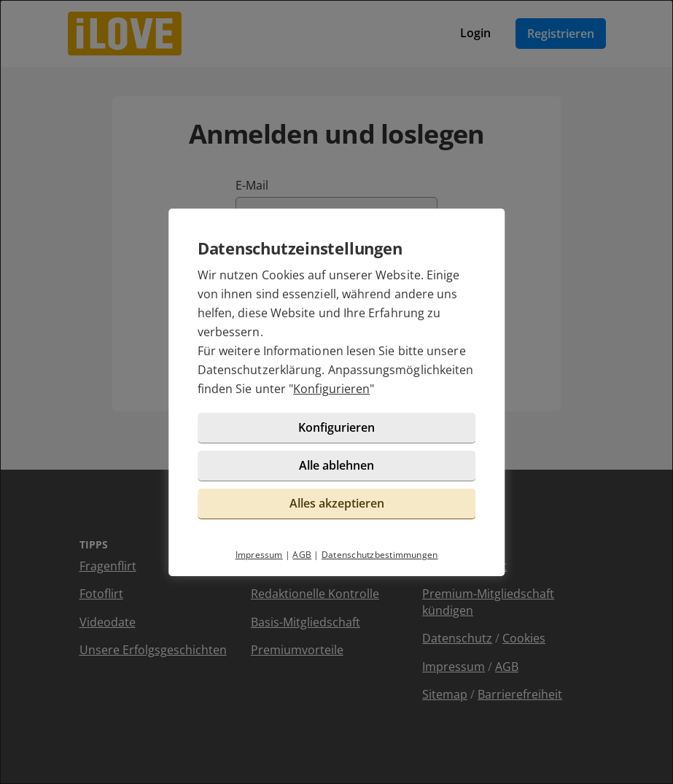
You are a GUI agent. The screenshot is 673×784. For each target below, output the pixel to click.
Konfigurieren (331, 389)
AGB (302, 555)
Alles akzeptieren (337, 503)
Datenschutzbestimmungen (380, 555)
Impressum (259, 555)
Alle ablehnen (336, 465)
